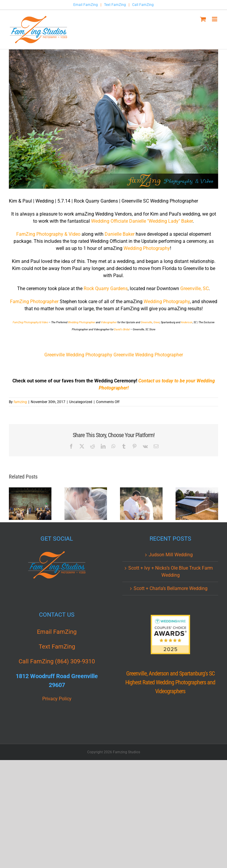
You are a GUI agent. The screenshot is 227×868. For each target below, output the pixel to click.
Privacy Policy (57, 699)
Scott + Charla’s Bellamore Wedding (171, 588)
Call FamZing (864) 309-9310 (57, 661)
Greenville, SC (194, 288)
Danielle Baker (120, 234)
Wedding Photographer (82, 322)
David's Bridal (122, 329)
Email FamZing (86, 5)
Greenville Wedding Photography (78, 355)
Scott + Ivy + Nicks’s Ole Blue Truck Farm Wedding (171, 572)
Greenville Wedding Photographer (148, 355)
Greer (157, 322)
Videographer (109, 322)
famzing (20, 402)
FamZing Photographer (34, 302)
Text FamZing (115, 5)
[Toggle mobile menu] (215, 19)
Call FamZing (143, 5)
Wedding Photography (147, 248)
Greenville (146, 322)
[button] (13, 504)
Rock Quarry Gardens (106, 288)
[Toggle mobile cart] (203, 19)
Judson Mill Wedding (171, 555)
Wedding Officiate (110, 221)
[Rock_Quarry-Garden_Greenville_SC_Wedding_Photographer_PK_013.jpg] (113, 119)
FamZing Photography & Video (49, 234)
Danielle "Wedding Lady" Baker (161, 221)
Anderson (187, 322)
